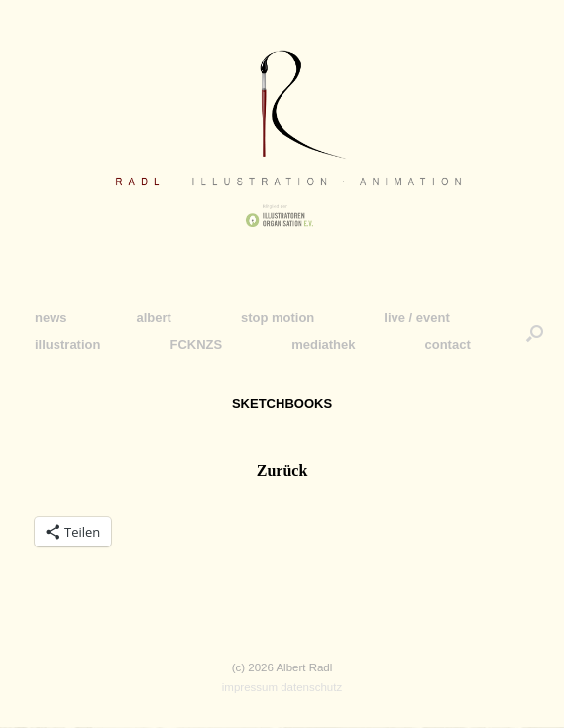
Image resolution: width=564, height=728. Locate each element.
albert (154, 318)
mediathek (323, 345)
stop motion (278, 318)
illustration (67, 345)
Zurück (282, 471)
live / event (416, 318)
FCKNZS (196, 345)
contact (447, 345)
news (51, 318)
